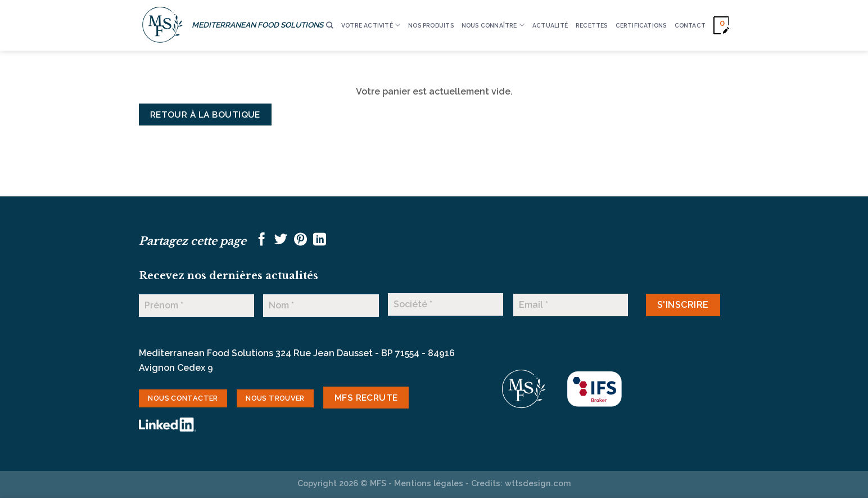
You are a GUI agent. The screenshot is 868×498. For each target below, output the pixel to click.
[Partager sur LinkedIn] (320, 240)
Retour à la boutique (205, 115)
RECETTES (592, 25)
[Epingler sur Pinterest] (300, 240)
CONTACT (690, 25)
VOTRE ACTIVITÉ (371, 25)
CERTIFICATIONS (641, 25)
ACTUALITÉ (550, 25)
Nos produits (431, 25)
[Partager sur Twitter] (281, 240)
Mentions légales (429, 483)
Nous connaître (493, 25)
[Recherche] (329, 26)
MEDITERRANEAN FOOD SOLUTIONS (257, 25)
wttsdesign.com (538, 483)
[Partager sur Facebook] (262, 240)
